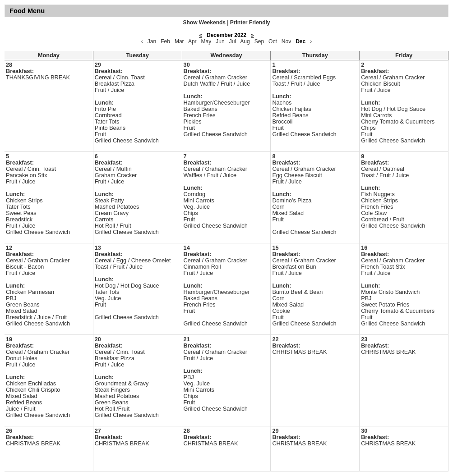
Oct (273, 41)
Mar (179, 41)
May (206, 41)
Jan (152, 41)
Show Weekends (204, 23)
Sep (259, 41)
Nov (286, 41)
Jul (233, 41)
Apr (192, 41)
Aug (245, 41)
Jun (220, 41)
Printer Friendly (250, 23)
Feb (165, 41)
